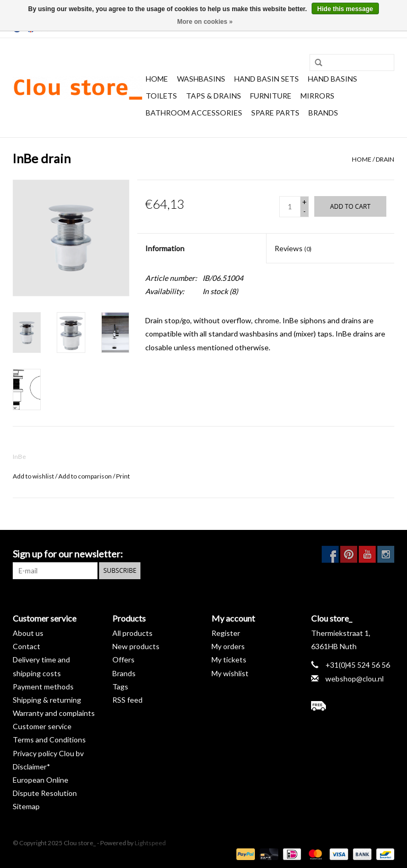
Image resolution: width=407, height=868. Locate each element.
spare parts (275, 113)
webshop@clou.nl (355, 679)
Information (165, 248)
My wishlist (230, 673)
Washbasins (201, 79)
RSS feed (127, 700)
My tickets (229, 659)
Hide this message (345, 9)
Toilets (161, 96)
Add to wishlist (33, 476)
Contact (26, 646)
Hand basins (333, 79)
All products (132, 633)
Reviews (293, 248)
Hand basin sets (267, 79)
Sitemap (26, 806)
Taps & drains (214, 96)
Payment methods (43, 687)
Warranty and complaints (54, 713)
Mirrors (317, 96)
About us (28, 633)
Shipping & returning (47, 700)
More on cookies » (205, 22)
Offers (123, 659)
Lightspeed (150, 843)
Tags (120, 687)
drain (385, 159)
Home (157, 79)
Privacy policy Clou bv (48, 753)
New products (136, 646)
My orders (228, 646)
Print (123, 476)
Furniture (271, 96)
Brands (323, 113)
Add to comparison (86, 476)
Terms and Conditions (49, 739)
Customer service (42, 726)
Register (226, 633)
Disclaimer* (32, 767)
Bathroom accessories (194, 113)
